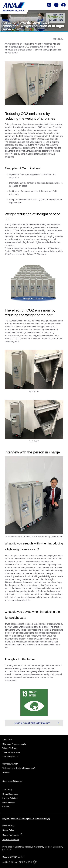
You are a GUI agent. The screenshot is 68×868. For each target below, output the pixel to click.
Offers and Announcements (14, 744)
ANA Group (7, 790)
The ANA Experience (11, 752)
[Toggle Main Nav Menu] (56, 5)
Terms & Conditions (11, 840)
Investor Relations (10, 798)
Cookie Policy (8, 830)
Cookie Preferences (12, 835)
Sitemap (6, 772)
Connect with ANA (10, 764)
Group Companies (10, 794)
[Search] (49, 5)
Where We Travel (10, 748)
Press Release (9, 802)
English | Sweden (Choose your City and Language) (26, 818)
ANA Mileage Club (10, 757)
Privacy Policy (8, 825)
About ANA (7, 740)
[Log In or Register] (63, 5)
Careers (6, 807)
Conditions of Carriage (12, 781)
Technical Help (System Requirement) (19, 768)
